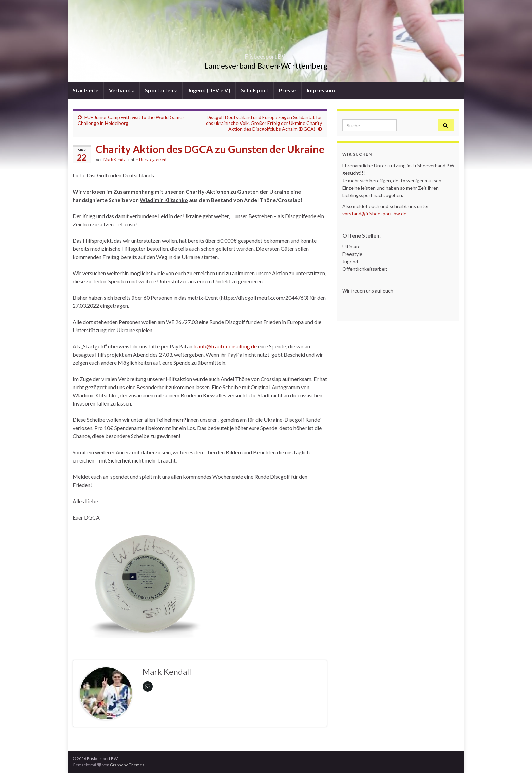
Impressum (321, 90)
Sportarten (161, 90)
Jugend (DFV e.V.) (209, 90)
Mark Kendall (116, 160)
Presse (288, 90)
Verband (122, 90)
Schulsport (255, 90)
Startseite (85, 90)
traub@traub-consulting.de (225, 346)
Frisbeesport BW (266, 54)
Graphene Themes (127, 765)
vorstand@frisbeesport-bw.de (374, 214)
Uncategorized (153, 160)
